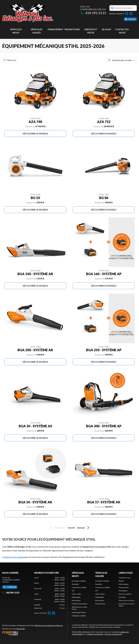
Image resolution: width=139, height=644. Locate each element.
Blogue (107, 29)
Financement (56, 29)
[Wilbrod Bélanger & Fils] (36, 13)
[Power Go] (33, 633)
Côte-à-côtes (77, 594)
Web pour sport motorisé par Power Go (49, 625)
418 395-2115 (93, 13)
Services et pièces (125, 594)
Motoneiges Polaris (79, 612)
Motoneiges (76, 597)
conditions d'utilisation (95, 634)
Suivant (84, 528)
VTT (73, 591)
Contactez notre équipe (13, 557)
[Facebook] (127, 14)
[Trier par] (122, 60)
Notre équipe (124, 584)
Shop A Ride (21, 629)
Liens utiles (126, 573)
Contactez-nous (125, 578)
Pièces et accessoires (127, 600)
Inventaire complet (79, 581)
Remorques (76, 600)
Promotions (72, 29)
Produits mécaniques (80, 604)
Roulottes (75, 584)
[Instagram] (131, 14)
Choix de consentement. (113, 634)
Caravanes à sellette (79, 587)
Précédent (57, 528)
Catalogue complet (79, 616)
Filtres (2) (10, 60)
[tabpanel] (49, 593)
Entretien (122, 597)
